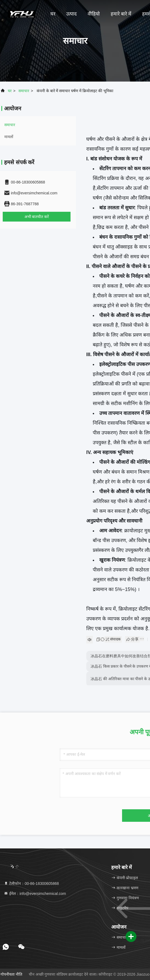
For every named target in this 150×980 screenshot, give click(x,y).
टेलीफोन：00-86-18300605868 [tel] (31, 883)
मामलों (9, 137)
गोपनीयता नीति (11, 974)
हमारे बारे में (121, 14)
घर (53, 14)
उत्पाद (71, 14)
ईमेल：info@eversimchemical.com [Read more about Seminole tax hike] (35, 894)
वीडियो (94, 14)
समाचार (24, 91)
